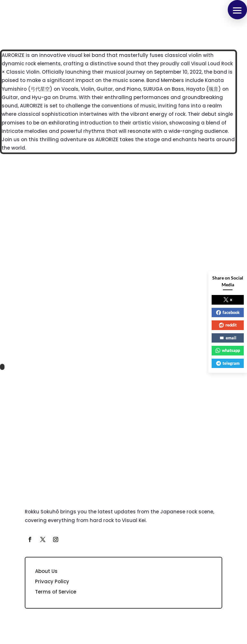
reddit (228, 325)
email (228, 338)
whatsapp (228, 350)
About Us (46, 571)
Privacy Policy (52, 581)
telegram (228, 363)
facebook (228, 312)
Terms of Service (56, 592)
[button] (237, 10)
